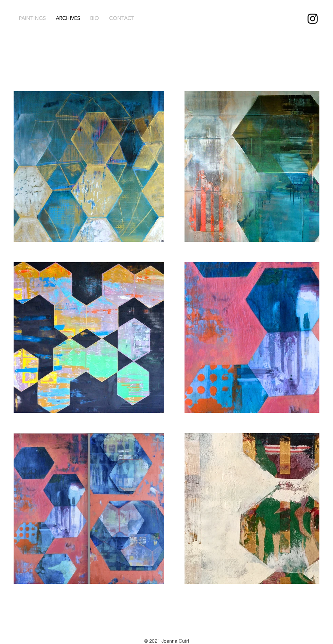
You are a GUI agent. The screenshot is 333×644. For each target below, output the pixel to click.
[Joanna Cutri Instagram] (313, 19)
